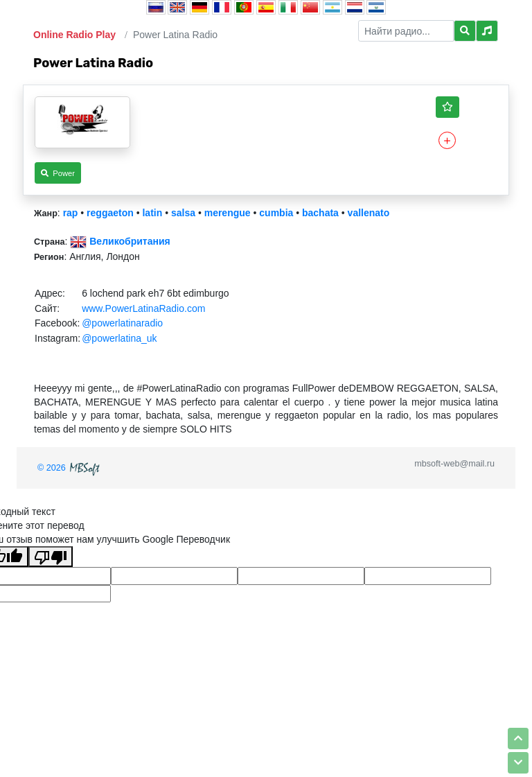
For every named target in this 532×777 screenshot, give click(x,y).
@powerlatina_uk (119, 338)
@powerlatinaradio (122, 323)
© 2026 (70, 468)
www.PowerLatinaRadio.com (143, 308)
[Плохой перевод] (51, 557)
